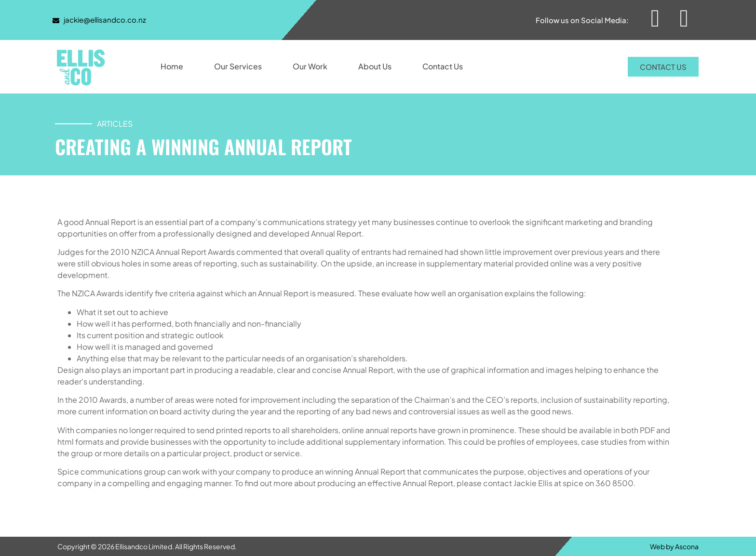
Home (172, 66)
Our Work (310, 66)
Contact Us (443, 66)
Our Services (238, 66)
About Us (375, 66)
